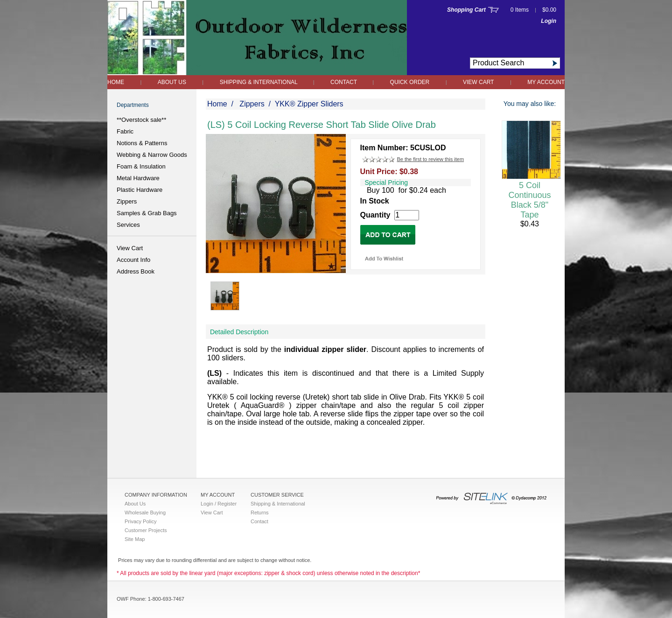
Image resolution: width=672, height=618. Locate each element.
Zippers (127, 201)
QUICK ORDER (410, 82)
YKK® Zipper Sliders (309, 104)
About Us (172, 82)
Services (128, 225)
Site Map (135, 539)
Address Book (136, 271)
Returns (260, 513)
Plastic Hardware (140, 190)
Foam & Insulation (141, 166)
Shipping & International (259, 82)
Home (116, 82)
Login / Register (219, 504)
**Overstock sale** (141, 120)
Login (549, 21)
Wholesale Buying (145, 513)
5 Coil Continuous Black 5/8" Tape (529, 200)
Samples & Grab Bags (147, 213)
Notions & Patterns (142, 143)
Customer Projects (146, 530)
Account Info (133, 260)
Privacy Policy (140, 521)
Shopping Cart (466, 10)
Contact (344, 82)
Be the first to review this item (430, 159)
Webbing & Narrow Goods (152, 155)
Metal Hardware (138, 178)
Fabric (125, 131)
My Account (546, 82)
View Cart (478, 82)
